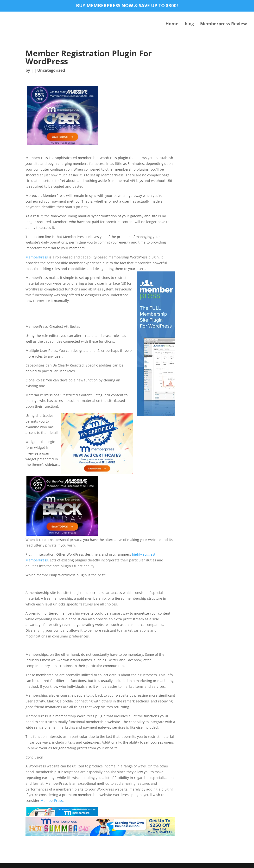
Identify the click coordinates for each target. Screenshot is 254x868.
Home (172, 24)
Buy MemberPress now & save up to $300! (127, 6)
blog (189, 24)
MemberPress (37, 257)
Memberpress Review (223, 24)
